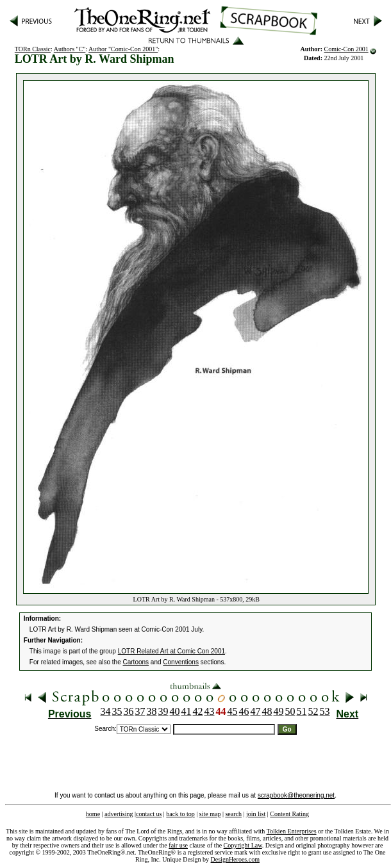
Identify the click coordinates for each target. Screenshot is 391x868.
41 (187, 711)
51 (302, 711)
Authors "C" (70, 49)
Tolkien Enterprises (292, 831)
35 (117, 711)
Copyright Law (243, 845)
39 (163, 711)
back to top (180, 814)
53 (325, 711)
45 (233, 711)
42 (198, 711)
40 (175, 711)
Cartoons (136, 662)
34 (106, 711)
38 (152, 711)
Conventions (181, 662)
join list (256, 814)
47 (256, 711)
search (233, 814)
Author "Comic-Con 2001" (123, 49)
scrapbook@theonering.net (296, 795)
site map (210, 814)
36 (129, 711)
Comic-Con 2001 (346, 49)
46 (244, 711)
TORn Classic (33, 49)
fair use (178, 845)
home (93, 814)
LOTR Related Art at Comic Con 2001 (171, 651)
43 (210, 711)
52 (313, 711)
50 (290, 711)
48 (267, 711)
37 (140, 711)
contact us (149, 814)
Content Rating (289, 814)
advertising (119, 814)
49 (279, 711)
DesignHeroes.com (235, 859)
